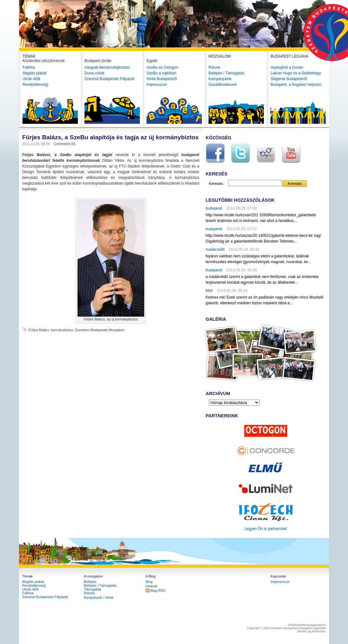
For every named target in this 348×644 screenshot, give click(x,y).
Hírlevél (151, 586)
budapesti (214, 208)
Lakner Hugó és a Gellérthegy (296, 73)
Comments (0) (65, 144)
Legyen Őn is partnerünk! (266, 529)
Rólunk (214, 67)
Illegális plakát (34, 73)
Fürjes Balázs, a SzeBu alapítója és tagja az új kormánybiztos (110, 137)
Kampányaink (220, 79)
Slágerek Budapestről (289, 79)
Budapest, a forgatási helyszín (296, 85)
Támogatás (93, 589)
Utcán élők (31, 79)
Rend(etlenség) (35, 85)
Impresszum (157, 85)
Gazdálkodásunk (223, 85)
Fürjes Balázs (39, 330)
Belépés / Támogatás (226, 73)
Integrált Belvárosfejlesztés (107, 67)
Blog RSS (158, 590)
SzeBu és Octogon (162, 67)
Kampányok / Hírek (99, 597)
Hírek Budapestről (162, 79)
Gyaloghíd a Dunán (287, 67)
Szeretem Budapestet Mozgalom (100, 330)
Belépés (90, 582)
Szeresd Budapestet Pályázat (109, 79)
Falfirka (29, 67)
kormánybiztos (62, 330)
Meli (209, 291)
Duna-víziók (94, 73)
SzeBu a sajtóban (161, 73)
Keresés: (216, 184)
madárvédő (215, 249)
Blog (149, 582)
